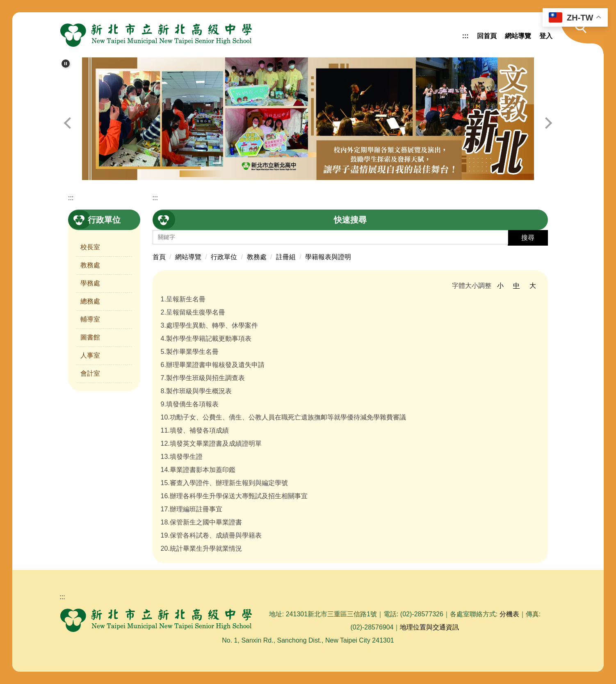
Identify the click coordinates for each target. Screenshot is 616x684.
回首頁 (487, 36)
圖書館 (90, 337)
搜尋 (528, 238)
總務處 (90, 301)
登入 (546, 36)
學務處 (90, 283)
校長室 (90, 247)
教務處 (90, 265)
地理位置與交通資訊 (429, 627)
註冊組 (286, 257)
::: (465, 36)
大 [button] (533, 286)
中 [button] (516, 286)
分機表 (509, 614)
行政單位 (224, 257)
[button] (577, 33)
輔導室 (90, 319)
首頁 (159, 257)
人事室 (90, 355)
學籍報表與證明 (328, 257)
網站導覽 (518, 36)
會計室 (90, 373)
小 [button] (500, 286)
